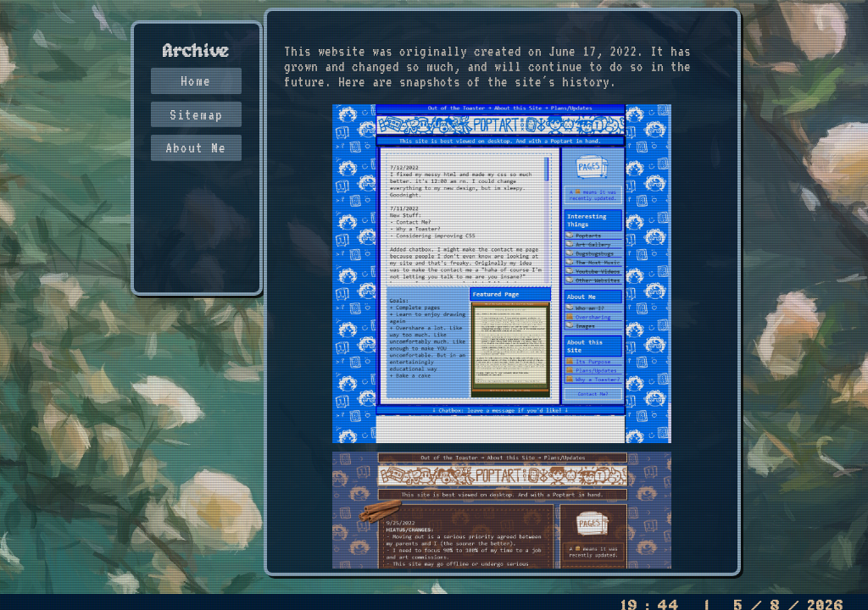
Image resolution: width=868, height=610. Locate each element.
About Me (196, 147)
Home (196, 80)
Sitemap (196, 114)
